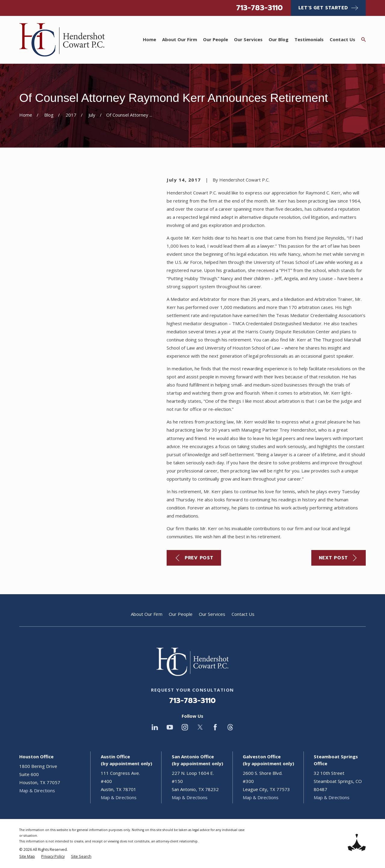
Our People (181, 614)
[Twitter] (200, 727)
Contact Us (243, 614)
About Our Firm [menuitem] (180, 39)
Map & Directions (37, 790)
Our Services (212, 614)
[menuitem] (27, 857)
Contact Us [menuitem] (342, 39)
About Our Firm (147, 614)
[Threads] (230, 727)
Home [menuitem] (149, 39)
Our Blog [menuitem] (279, 39)
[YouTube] (170, 727)
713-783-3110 (259, 8)
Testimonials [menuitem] (309, 39)
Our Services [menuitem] (248, 39)
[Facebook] (215, 727)
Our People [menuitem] (216, 39)
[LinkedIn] (155, 727)
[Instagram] (185, 727)
